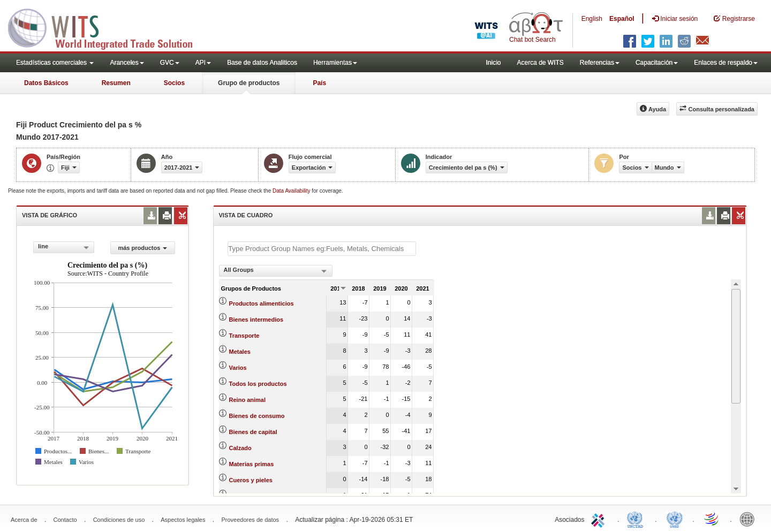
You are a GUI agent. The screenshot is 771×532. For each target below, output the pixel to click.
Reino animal (247, 400)
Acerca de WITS (540, 63)
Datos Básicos (46, 83)
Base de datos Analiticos (262, 63)
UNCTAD (637, 519)
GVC (170, 63)
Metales (240, 352)
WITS (107, 27)
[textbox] (322, 249)
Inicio (493, 63)
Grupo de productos (249, 83)
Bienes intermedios (256, 320)
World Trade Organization (712, 519)
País (319, 83)
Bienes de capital (253, 432)
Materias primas (252, 464)
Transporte (244, 336)
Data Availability (292, 191)
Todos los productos (258, 384)
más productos (142, 248)
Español (622, 19)
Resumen (116, 83)
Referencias (600, 63)
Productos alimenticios (262, 303)
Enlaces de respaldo (726, 63)
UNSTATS (675, 519)
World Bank (750, 519)
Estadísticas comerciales (55, 63)
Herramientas (335, 63)
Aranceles (127, 63)
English (592, 19)
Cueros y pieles (251, 480)
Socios (174, 83)
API (203, 63)
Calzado (240, 448)
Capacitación (657, 63)
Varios (238, 368)
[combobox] (64, 247)
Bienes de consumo (257, 416)
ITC (600, 519)
